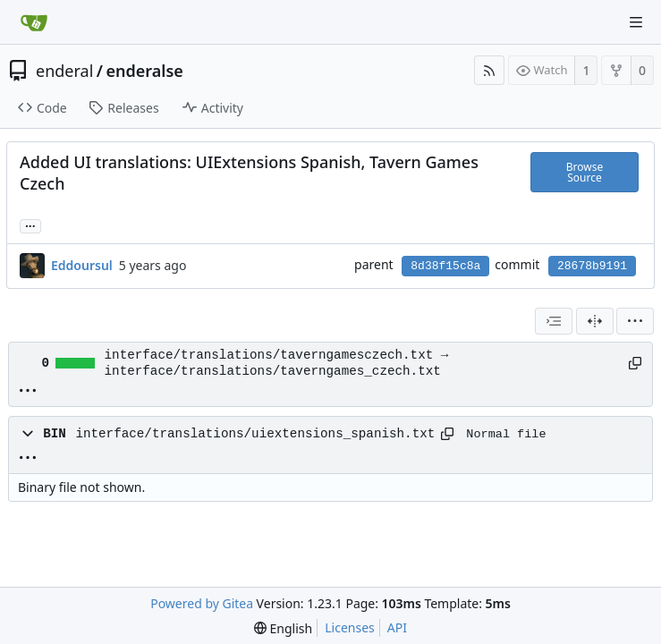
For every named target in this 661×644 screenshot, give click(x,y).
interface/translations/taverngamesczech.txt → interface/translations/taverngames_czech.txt (277, 363)
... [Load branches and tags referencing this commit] (30, 225)
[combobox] (554, 321)
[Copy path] (634, 363)
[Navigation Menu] (636, 22)
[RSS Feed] (489, 70)
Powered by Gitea (202, 603)
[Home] (34, 22)
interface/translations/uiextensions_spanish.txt (255, 434)
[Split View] (595, 321)
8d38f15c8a (445, 266)
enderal (64, 71)
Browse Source (585, 172)
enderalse (145, 71)
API (397, 627)
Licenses (350, 627)
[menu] (635, 321)
